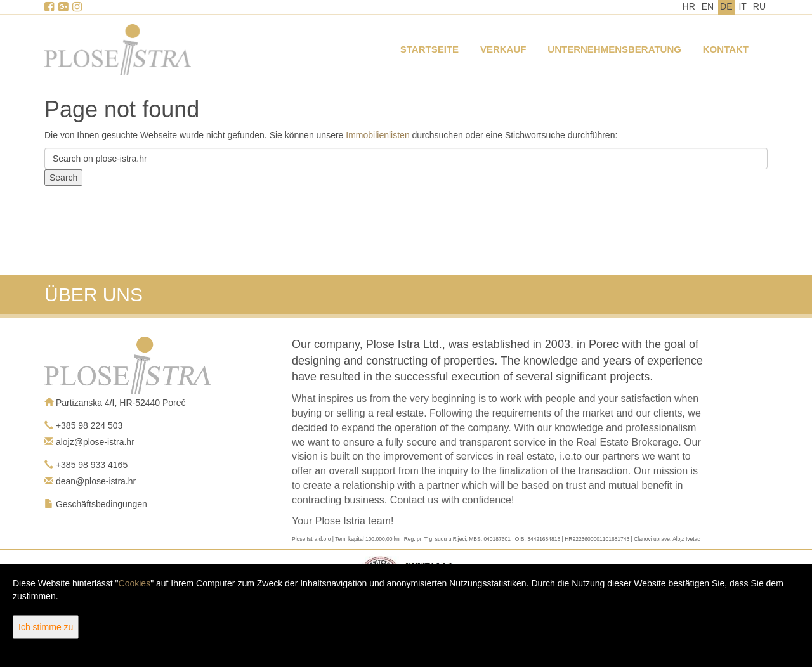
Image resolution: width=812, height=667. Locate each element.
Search (63, 178)
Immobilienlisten (377, 135)
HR (689, 6)
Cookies (135, 583)
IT (742, 6)
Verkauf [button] (503, 49)
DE (726, 6)
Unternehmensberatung (614, 49)
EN (708, 6)
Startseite (429, 49)
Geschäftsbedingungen (101, 504)
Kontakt (726, 49)
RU (759, 6)
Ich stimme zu (46, 627)
